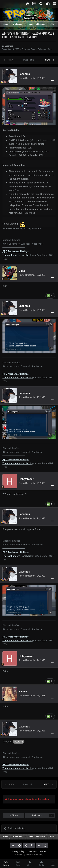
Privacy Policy (18, 851)
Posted (32, 78)
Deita (22, 271)
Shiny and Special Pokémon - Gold (37, 49)
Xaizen (23, 691)
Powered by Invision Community (29, 854)
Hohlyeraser (26, 479)
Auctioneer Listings (16, 251)
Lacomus (9, 46)
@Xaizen (19, 742)
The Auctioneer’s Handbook (17, 255)
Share (14, 816)
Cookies (43, 851)
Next (48, 60)
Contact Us (32, 851)
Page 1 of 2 (29, 60)
